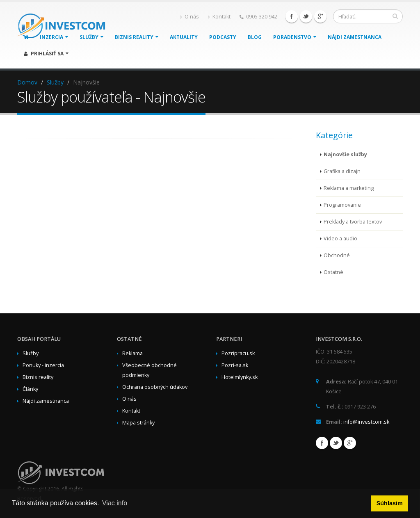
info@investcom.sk (366, 422)
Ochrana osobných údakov (155, 387)
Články (30, 389)
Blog (255, 37)
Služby (55, 82)
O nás (189, 17)
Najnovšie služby (345, 154)
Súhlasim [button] (390, 503)
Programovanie (342, 205)
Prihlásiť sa (46, 54)
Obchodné (337, 255)
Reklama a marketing (349, 188)
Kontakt (219, 17)
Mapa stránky (138, 423)
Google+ (320, 16)
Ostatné (333, 272)
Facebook (292, 16)
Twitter (306, 16)
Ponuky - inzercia (43, 365)
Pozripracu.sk (238, 353)
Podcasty (223, 37)
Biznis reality (137, 37)
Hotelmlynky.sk (240, 377)
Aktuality (184, 37)
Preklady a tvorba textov (353, 222)
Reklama (132, 353)
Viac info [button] (115, 503)
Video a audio (340, 238)
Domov (27, 82)
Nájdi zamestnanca (355, 37)
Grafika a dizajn (342, 171)
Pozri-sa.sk (235, 365)
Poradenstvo (295, 37)
